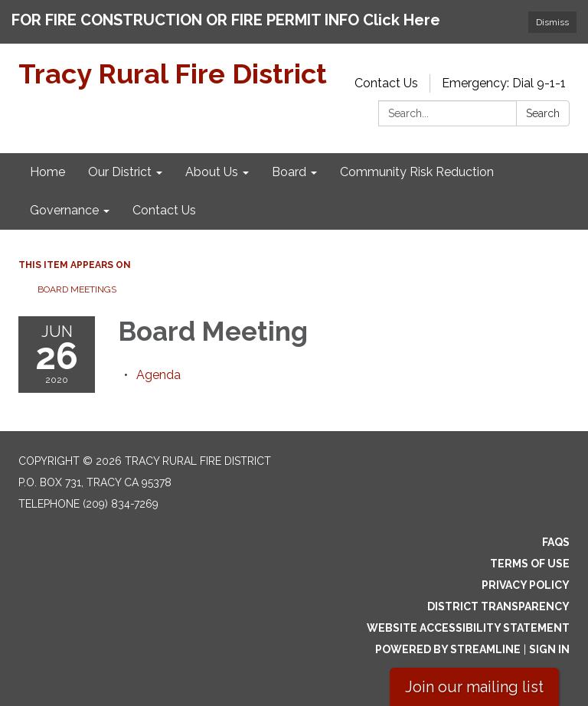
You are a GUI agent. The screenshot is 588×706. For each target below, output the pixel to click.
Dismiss (552, 22)
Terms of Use (530, 564)
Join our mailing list (474, 687)
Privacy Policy (526, 585)
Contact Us (386, 83)
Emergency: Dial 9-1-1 (504, 83)
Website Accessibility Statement (468, 628)
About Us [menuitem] (212, 172)
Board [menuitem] (289, 172)
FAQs (556, 542)
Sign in (549, 649)
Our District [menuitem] (120, 172)
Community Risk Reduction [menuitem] (417, 172)
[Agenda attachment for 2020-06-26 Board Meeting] (158, 375)
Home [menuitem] (47, 172)
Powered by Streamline (448, 649)
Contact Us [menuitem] (164, 210)
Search (543, 113)
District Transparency (498, 606)
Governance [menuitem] (64, 210)
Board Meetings (77, 289)
